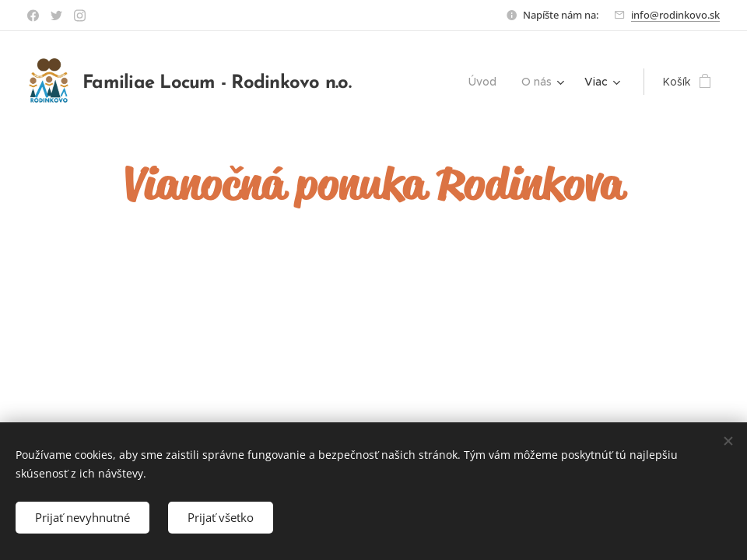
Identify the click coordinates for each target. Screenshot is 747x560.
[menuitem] (487, 82)
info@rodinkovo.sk (675, 15)
